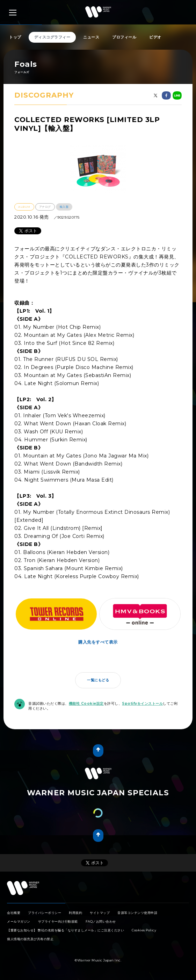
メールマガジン (19, 921)
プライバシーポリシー (45, 913)
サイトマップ (100, 913)
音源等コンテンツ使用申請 (137, 913)
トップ (15, 37)
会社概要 (14, 913)
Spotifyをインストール (142, 704)
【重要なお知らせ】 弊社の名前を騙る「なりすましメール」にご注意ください (66, 930)
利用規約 (75, 913)
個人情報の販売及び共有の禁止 (30, 939)
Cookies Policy (144, 930)
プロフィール (124, 37)
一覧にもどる (98, 680)
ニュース (91, 37)
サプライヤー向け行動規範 (58, 921)
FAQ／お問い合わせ (101, 921)
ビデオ (155, 37)
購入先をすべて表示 (98, 642)
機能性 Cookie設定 (86, 704)
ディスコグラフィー (52, 37)
